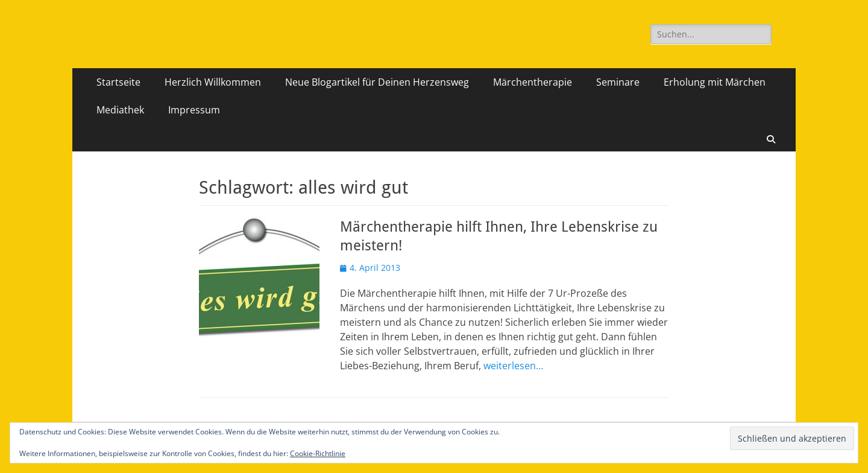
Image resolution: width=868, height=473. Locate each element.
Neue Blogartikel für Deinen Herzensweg (377, 82)
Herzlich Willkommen (213, 82)
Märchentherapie (533, 82)
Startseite (118, 82)
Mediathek (120, 110)
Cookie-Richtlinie (318, 453)
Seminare (618, 82)
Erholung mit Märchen (715, 82)
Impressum (194, 110)
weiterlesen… (513, 366)
